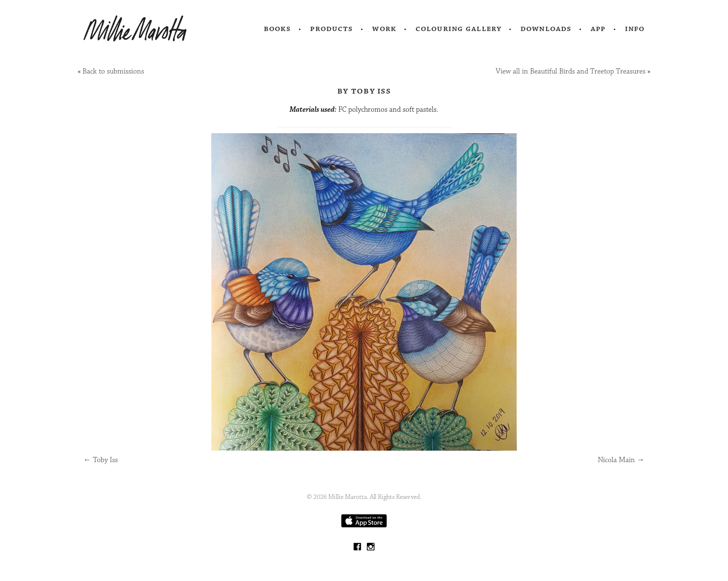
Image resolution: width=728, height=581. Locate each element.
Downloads (546, 29)
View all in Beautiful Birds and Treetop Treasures (571, 71)
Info (635, 29)
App (598, 29)
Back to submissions (113, 71)
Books (278, 29)
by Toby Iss (364, 91)
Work (384, 29)
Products (332, 29)
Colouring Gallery (458, 29)
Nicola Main (621, 460)
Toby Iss (101, 460)
